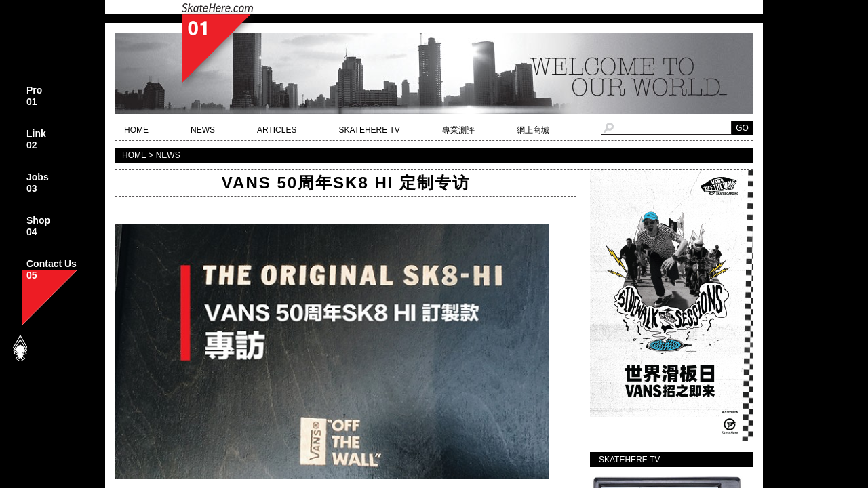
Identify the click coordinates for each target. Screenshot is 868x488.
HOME (136, 130)
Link (36, 140)
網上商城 (533, 130)
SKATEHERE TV (369, 130)
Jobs (38, 183)
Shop (38, 227)
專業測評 (458, 130)
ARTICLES (277, 130)
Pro (34, 97)
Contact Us (52, 270)
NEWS (203, 130)
